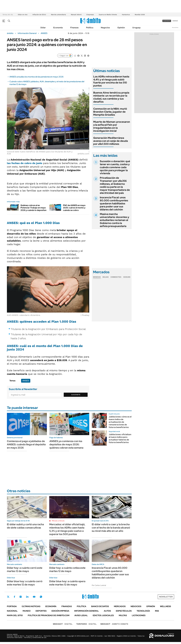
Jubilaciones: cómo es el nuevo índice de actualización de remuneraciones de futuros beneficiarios (120, 422)
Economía (58, 28)
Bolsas (106, 277)
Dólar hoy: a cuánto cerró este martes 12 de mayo (25, 569)
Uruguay (136, 28)
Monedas (97, 277)
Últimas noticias (31, 606)
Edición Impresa (60, 611)
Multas (123, 615)
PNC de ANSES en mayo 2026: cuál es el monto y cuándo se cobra (74, 208)
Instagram (21, 597)
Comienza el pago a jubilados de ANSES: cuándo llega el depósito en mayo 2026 (26, 444)
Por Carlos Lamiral (99, 585)
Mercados (120, 606)
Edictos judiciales (103, 615)
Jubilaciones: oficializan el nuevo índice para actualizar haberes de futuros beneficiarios (120, 438)
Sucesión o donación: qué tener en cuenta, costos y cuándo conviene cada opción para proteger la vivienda (115, 167)
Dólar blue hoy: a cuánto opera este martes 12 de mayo (67, 583)
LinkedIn (27, 597)
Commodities (116, 277)
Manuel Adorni (76, 15)
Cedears (127, 277)
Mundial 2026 (140, 15)
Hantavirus (126, 15)
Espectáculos (124, 611)
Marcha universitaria (58, 15)
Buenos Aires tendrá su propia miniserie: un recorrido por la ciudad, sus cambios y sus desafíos (111, 97)
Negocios (105, 28)
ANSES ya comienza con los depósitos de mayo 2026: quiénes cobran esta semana (66, 444)
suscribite (167, 21)
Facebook (14, 597)
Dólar (43, 28)
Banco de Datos (100, 606)
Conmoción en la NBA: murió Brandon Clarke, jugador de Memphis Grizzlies (110, 112)
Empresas (90, 15)
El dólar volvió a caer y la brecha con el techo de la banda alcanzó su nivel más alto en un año (111, 528)
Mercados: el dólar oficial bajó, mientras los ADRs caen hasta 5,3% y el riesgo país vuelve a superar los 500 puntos (67, 529)
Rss (157, 611)
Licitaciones (139, 615)
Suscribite (76, 395)
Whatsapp (41, 597)
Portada (12, 606)
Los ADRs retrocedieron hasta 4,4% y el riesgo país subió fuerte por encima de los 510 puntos (111, 81)
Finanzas (74, 28)
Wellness (165, 606)
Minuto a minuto (58, 521)
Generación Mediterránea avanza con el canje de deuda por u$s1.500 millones (111, 141)
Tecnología (143, 611)
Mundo (27, 611)
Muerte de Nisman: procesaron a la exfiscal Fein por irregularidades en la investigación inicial (112, 126)
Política (90, 28)
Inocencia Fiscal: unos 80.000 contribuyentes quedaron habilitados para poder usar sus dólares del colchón (114, 203)
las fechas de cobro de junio (25, 163)
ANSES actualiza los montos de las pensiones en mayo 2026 (36, 77)
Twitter (8, 597)
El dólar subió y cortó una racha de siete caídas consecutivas (25, 526)
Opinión (121, 28)
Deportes (41, 611)
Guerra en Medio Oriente (108, 15)
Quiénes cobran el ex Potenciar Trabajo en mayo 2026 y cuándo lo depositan (33, 208)
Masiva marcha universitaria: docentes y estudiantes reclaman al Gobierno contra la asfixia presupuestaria (115, 220)
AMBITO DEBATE (114, 624)
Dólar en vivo (23, 15)
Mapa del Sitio (15, 615)
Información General (27, 33)
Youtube (34, 597)
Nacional (12, 611)
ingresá (175, 21)
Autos (107, 611)
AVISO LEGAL (81, 615)
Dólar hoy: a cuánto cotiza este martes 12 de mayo (67, 569)
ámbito (10, 33)
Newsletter (175, 27)
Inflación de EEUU (39, 15)
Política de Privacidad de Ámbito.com (49, 615)
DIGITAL (63, 624)
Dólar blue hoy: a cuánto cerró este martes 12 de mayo (25, 583)
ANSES (44, 33)
